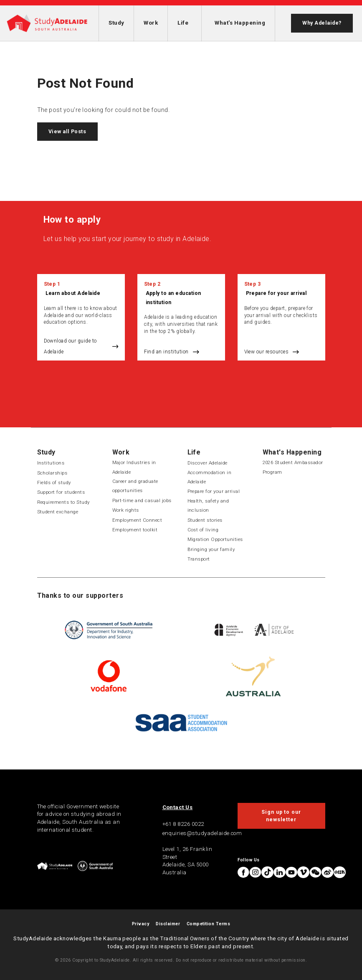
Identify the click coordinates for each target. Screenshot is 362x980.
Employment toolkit (135, 530)
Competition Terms (208, 924)
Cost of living (203, 530)
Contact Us (178, 807)
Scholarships (52, 473)
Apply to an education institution (173, 298)
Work (151, 23)
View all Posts (67, 132)
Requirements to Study (63, 502)
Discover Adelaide (208, 463)
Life (183, 23)
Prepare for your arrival (276, 293)
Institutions (51, 463)
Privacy (140, 924)
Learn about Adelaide (73, 293)
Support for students (61, 492)
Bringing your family (211, 549)
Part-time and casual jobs (142, 500)
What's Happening (240, 23)
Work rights (126, 510)
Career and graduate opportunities (135, 486)
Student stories (205, 520)
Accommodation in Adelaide (210, 477)
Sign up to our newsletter (281, 816)
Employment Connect (137, 520)
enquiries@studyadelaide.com (202, 833)
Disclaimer (168, 924)
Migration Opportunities (215, 539)
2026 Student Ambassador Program (293, 467)
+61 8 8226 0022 (183, 824)
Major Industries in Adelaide (134, 467)
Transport (199, 559)
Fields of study (54, 482)
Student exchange (58, 512)
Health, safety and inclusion (208, 505)
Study (116, 23)
